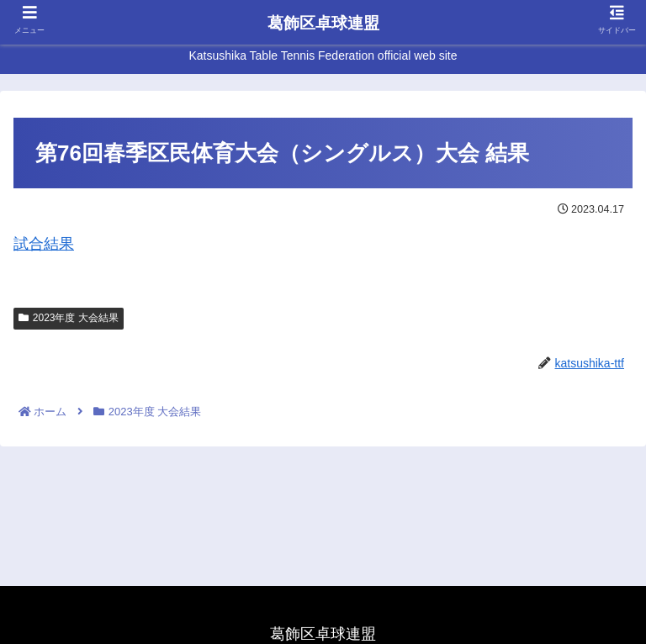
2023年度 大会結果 (69, 318)
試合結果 (44, 244)
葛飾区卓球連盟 (323, 23)
